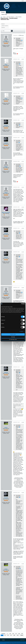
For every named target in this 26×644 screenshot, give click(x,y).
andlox (6, 428)
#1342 (23, 187)
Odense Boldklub (19, 17)
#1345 (23, 252)
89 (22, 634)
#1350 (23, 564)
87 (16, 634)
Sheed (6, 193)
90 (2, 635)
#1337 (23, 59)
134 (18, 635)
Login (23, 1)
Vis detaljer (21, 331)
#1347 (23, 367)
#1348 (23, 422)
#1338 (23, 93)
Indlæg (3, 24)
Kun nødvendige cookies (13, 339)
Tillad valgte (13, 337)
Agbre (6, 293)
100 (14, 635)
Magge (6, 41)
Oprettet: (4, 45)
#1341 (23, 161)
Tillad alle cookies (13, 334)
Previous (3, 634)
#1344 (23, 228)
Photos (3, 28)
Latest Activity (5, 26)
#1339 (23, 120)
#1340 (23, 138)
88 (19, 634)
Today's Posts (4, 14)
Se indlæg (22, 40)
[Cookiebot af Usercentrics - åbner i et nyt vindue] (19, 304)
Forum (4, 17)
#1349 (23, 493)
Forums (3, 12)
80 (13, 634)
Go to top (23, 640)
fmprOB (6, 125)
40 (10, 634)
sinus (6, 65)
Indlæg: (5, 46)
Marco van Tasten (6, 212)
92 (8, 635)
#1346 (23, 288)
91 (5, 635)
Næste (22, 635)
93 (11, 635)
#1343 (23, 207)
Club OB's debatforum (11, 17)
